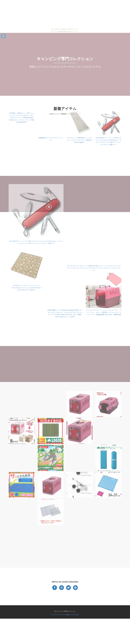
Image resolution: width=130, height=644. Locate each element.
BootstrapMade (74, 615)
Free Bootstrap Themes (59, 615)
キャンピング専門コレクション (65, 59)
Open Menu (3, 36)
